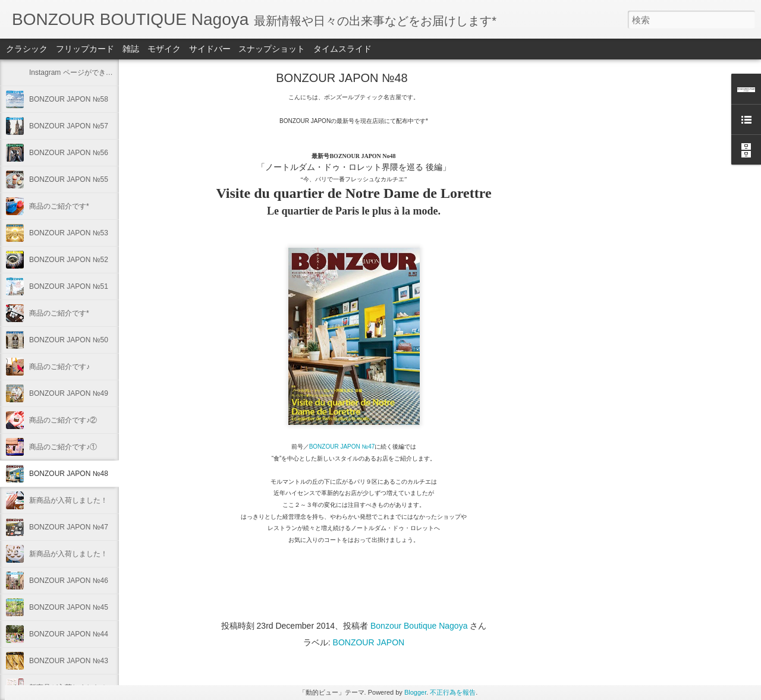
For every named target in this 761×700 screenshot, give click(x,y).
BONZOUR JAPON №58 (69, 99)
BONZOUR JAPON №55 (69, 179)
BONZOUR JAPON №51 (69, 286)
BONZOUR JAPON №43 (69, 661)
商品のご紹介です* (59, 206)
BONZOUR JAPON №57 (69, 126)
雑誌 (131, 49)
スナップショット (272, 49)
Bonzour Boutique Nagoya (419, 626)
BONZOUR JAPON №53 (69, 233)
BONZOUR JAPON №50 (69, 340)
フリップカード (85, 49)
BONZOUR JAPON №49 (69, 393)
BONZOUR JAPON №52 (69, 260)
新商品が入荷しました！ (68, 500)
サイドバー (210, 49)
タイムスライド (342, 49)
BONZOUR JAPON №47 (69, 527)
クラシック (27, 49)
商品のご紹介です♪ (59, 367)
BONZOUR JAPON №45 (69, 607)
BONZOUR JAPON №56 (69, 153)
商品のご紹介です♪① (63, 447)
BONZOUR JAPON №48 (69, 474)
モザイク (164, 49)
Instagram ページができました (78, 72)
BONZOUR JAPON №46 (69, 581)
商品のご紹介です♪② (63, 420)
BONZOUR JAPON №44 (69, 634)
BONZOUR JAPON (369, 642)
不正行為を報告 (453, 692)
